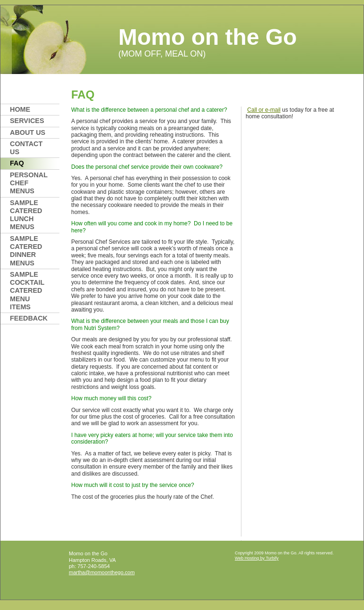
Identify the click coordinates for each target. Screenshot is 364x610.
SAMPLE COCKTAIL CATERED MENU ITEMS (27, 291)
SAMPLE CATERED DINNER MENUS (26, 251)
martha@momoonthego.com (102, 572)
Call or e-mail (264, 110)
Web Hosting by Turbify (257, 558)
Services (27, 121)
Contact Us (26, 148)
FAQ (17, 163)
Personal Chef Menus (29, 183)
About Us (28, 132)
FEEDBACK (29, 318)
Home (20, 109)
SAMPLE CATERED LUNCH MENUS (26, 215)
